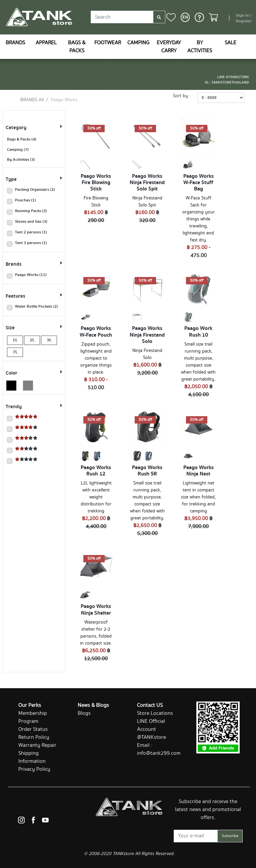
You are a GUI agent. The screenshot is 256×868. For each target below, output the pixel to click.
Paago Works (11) (31, 275)
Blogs (84, 713)
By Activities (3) (21, 160)
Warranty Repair (37, 745)
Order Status (33, 729)
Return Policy (34, 737)
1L (15, 340)
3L (49, 340)
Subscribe (230, 836)
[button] (185, 17)
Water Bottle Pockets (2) (36, 307)
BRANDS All (32, 100)
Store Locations (155, 713)
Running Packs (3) (31, 211)
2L (32, 340)
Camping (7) (18, 150)
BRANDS (15, 43)
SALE (230, 43)
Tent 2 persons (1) (31, 232)
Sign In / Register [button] (243, 18)
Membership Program (33, 717)
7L (15, 352)
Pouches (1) (25, 200)
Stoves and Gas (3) (31, 222)
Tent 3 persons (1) (31, 243)
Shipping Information (32, 757)
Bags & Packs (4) (22, 139)
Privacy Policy (34, 769)
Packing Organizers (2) (35, 190)
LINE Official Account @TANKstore (151, 729)
